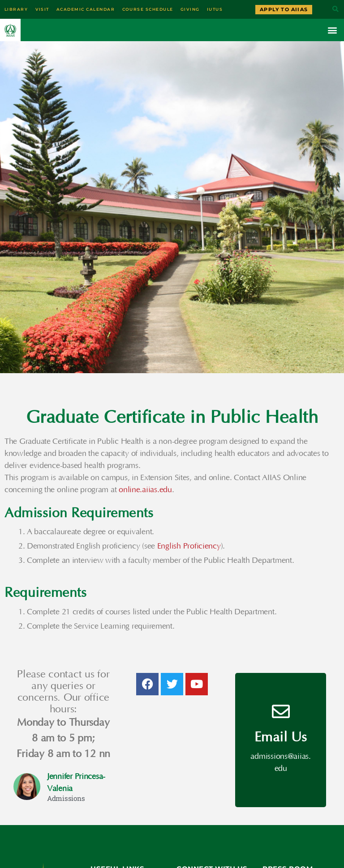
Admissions (66, 798)
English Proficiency (189, 546)
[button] (335, 10)
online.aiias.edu (145, 490)
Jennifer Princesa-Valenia (76, 783)
